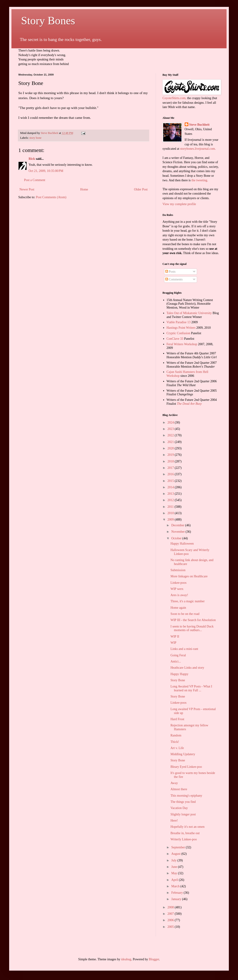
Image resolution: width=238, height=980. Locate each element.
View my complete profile (179, 204)
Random (176, 735)
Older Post (141, 189)
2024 (171, 422)
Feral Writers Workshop (182, 344)
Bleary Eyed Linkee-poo (186, 767)
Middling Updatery (183, 754)
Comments (174, 279)
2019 (171, 455)
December (178, 525)
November (178, 532)
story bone (35, 138)
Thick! (175, 742)
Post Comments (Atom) (51, 197)
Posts (170, 272)
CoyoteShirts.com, (175, 98)
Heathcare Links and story (187, 668)
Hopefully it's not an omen (188, 827)
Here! (174, 821)
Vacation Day (179, 808)
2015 (171, 481)
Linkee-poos (178, 583)
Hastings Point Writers (181, 328)
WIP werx (177, 589)
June (174, 867)
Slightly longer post (183, 814)
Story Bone (178, 680)
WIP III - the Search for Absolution (193, 620)
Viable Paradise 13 (179, 322)
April (175, 880)
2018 (171, 461)
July (174, 860)
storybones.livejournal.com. (198, 149)
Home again (178, 608)
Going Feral (178, 655)
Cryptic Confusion (178, 333)
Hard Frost (177, 719)
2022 (171, 435)
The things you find (183, 802)
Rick (32, 159)
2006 (171, 920)
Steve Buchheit (199, 125)
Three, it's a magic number (188, 601)
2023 (171, 429)
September (178, 847)
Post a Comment (35, 180)
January (177, 899)
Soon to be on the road (185, 614)
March (176, 886)
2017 (171, 468)
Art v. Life (177, 748)
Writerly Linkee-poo (184, 839)
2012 (171, 500)
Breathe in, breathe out (185, 833)
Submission (178, 570)
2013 (171, 494)
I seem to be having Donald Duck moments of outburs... (192, 628)
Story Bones (47, 20)
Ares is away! (179, 595)
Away (174, 783)
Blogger (154, 959)
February (177, 893)
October (177, 538)
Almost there (179, 789)
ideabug (126, 959)
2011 (171, 507)
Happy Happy (179, 674)
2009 (171, 520)
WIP (173, 643)
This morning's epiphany (186, 796)
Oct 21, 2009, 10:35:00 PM (46, 171)
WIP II (175, 637)
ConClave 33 (175, 339)
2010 (171, 513)
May (174, 873)
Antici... (176, 661)
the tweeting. (200, 180)
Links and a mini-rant (184, 649)
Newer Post (27, 189)
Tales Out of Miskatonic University (189, 313)
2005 (171, 927)
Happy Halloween (182, 544)
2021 (171, 442)
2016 (171, 474)
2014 (171, 487)
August (176, 854)
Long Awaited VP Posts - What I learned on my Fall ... (191, 688)
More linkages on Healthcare (189, 576)
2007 (171, 914)
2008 (171, 907)
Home (84, 189)
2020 (171, 448)
